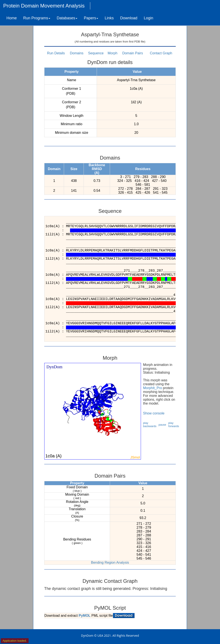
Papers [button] (91, 18)
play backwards (150, 425)
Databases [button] (67, 18)
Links (109, 18)
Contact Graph (161, 53)
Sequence (96, 53)
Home (12, 18)
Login (148, 18)
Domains (77, 53)
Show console (154, 413)
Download (129, 18)
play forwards (174, 425)
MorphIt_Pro (153, 388)
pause (162, 425)
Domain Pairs (133, 53)
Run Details (56, 53)
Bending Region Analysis (110, 563)
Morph (112, 53)
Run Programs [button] (37, 18)
